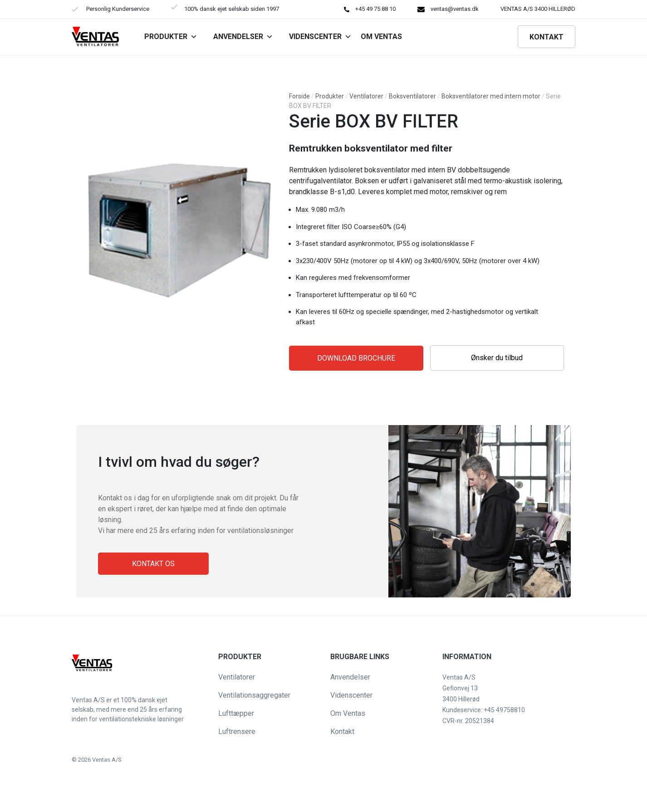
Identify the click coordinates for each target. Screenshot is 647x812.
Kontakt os (153, 564)
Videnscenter (320, 37)
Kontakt (547, 37)
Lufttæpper (236, 713)
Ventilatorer (366, 96)
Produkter (171, 37)
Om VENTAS (381, 37)
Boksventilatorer (412, 96)
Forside (299, 96)
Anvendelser (243, 37)
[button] (15, 800)
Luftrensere (237, 731)
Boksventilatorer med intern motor (491, 96)
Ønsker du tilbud (497, 358)
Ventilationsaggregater (254, 695)
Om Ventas (348, 713)
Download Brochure (356, 358)
